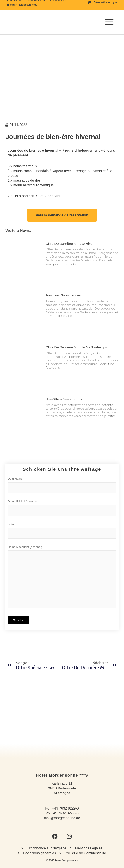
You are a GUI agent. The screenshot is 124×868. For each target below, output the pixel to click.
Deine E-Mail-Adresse (62, 509)
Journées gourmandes (63, 295)
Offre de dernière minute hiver (70, 244)
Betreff (62, 532)
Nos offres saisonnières (64, 399)
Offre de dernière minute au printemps (76, 347)
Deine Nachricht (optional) (62, 579)
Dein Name (62, 486)
